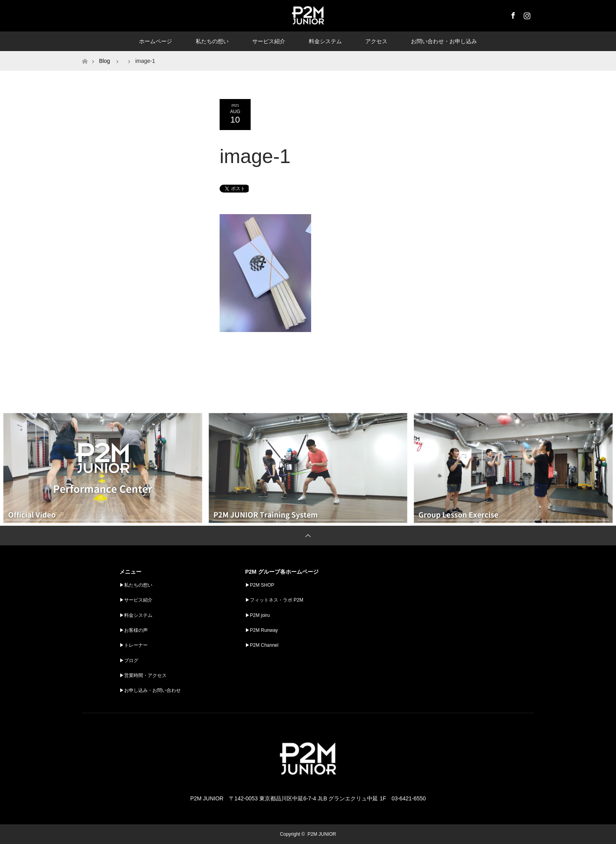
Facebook (512, 14)
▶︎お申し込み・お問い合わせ (150, 690)
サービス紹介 (269, 41)
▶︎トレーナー (134, 645)
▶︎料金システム (136, 615)
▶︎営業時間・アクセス (143, 675)
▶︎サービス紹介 (136, 600)
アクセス (376, 41)
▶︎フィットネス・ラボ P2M (274, 600)
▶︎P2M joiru (258, 615)
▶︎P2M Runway (261, 630)
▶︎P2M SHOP (260, 585)
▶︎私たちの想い (136, 585)
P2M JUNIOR (322, 834)
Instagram (526, 14)
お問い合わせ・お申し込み (444, 41)
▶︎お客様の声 (134, 630)
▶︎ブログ (129, 661)
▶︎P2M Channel (262, 645)
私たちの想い (212, 41)
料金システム (325, 41)
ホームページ (156, 41)
